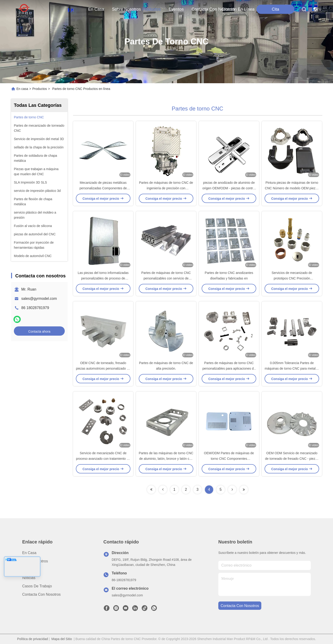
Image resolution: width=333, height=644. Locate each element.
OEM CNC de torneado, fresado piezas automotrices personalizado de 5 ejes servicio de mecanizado (103, 368)
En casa (96, 9)
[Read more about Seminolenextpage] (151, 490)
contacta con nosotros (213, 9)
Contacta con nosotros (41, 594)
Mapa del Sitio (62, 639)
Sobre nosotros (35, 561)
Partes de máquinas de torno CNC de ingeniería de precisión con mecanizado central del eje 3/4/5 (166, 188)
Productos (40, 89)
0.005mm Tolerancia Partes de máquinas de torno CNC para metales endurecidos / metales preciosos (292, 368)
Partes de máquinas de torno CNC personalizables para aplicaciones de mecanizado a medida (229, 368)
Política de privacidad (32, 639)
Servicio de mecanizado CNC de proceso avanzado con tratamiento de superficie (103, 459)
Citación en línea (238, 9)
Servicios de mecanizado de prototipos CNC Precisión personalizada (292, 278)
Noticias (29, 578)
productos (151, 9)
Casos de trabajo (37, 586)
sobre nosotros (126, 9)
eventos (176, 9)
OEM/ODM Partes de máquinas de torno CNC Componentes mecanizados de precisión (229, 459)
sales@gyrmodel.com (39, 299)
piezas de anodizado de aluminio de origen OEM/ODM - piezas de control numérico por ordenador (229, 188)
